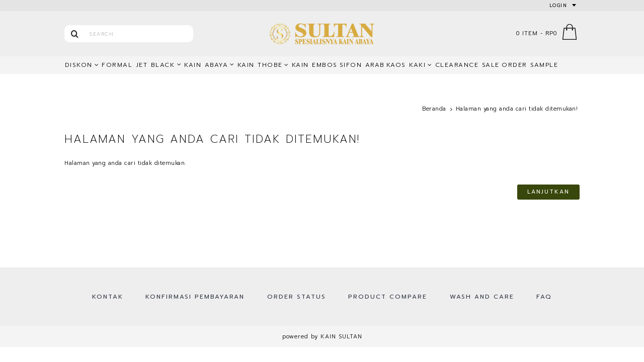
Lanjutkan (548, 192)
